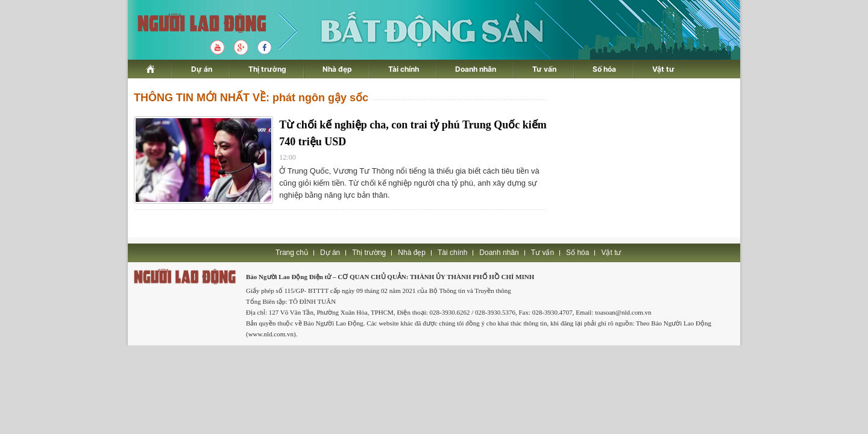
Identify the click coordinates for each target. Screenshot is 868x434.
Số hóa (604, 69)
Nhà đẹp (337, 69)
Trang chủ (292, 253)
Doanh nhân (476, 69)
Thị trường (267, 69)
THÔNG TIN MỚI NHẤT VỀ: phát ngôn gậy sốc (251, 98)
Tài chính (404, 69)
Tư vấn (544, 69)
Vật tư (663, 69)
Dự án (202, 69)
